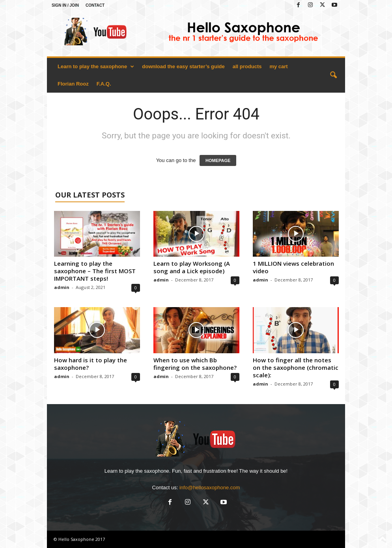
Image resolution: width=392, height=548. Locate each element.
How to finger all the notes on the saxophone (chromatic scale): (296, 367)
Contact (95, 5)
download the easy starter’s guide (183, 66)
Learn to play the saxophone (96, 67)
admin (62, 287)
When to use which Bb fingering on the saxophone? (195, 364)
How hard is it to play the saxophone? (91, 364)
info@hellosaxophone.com (210, 487)
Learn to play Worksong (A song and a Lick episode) (192, 267)
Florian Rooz (73, 84)
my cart (278, 66)
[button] (333, 75)
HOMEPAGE (218, 160)
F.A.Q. (104, 84)
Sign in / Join (65, 5)
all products (247, 66)
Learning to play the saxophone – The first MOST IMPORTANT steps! (95, 271)
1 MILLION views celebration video (293, 267)
